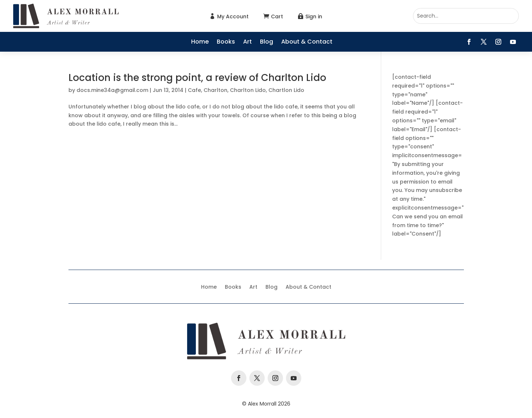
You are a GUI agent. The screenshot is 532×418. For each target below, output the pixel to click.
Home (200, 42)
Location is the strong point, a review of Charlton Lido (197, 78)
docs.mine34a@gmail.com (112, 90)
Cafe (194, 90)
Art (248, 42)
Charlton (215, 90)
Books (226, 42)
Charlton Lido (248, 90)
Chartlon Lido (286, 90)
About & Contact (307, 42)
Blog (267, 42)
